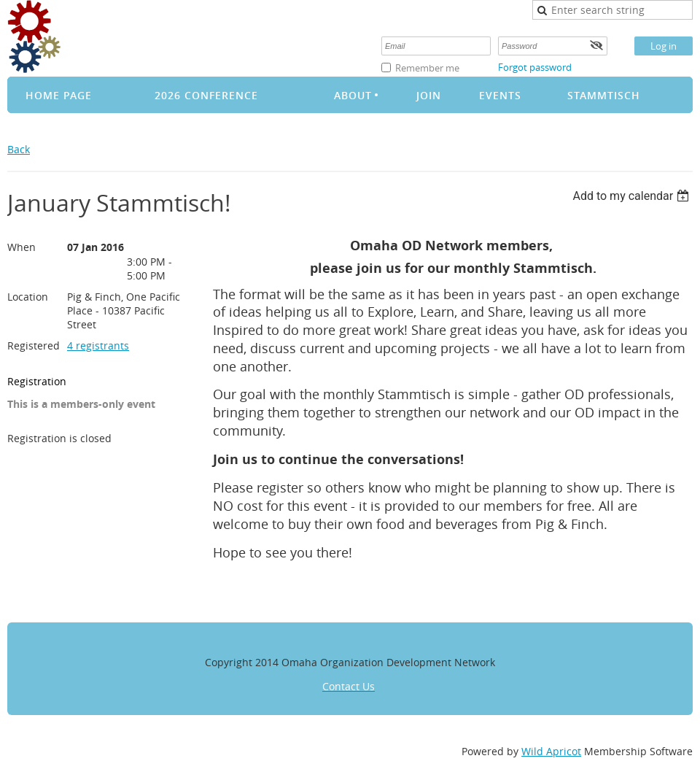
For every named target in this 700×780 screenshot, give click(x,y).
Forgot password (535, 67)
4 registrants (98, 345)
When (22, 247)
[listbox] (633, 196)
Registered (34, 345)
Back (19, 149)
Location (28, 297)
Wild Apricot (551, 751)
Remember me (427, 68)
